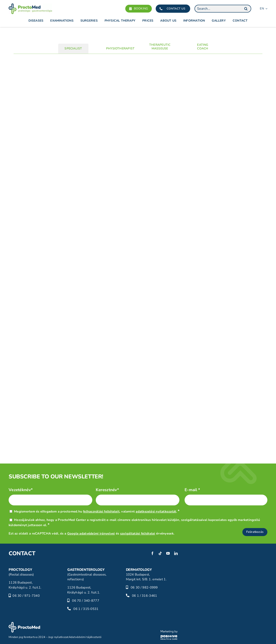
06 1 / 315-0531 (86, 609)
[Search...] (223, 9)
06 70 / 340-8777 (86, 601)
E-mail (192, 490)
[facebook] (152, 553)
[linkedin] (176, 553)
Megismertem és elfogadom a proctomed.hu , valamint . (97, 511)
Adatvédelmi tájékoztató (85, 637)
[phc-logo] (169, 632)
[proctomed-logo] (30, 5)
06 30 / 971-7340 (26, 596)
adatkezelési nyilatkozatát (156, 511)
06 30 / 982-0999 (144, 587)
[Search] (246, 9)
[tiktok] (160, 553)
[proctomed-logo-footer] (24, 624)
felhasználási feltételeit (101, 511)
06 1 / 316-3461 (144, 596)
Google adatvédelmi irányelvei (91, 533)
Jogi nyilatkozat (59, 637)
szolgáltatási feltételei (138, 533)
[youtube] (168, 553)
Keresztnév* (107, 490)
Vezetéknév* (21, 490)
